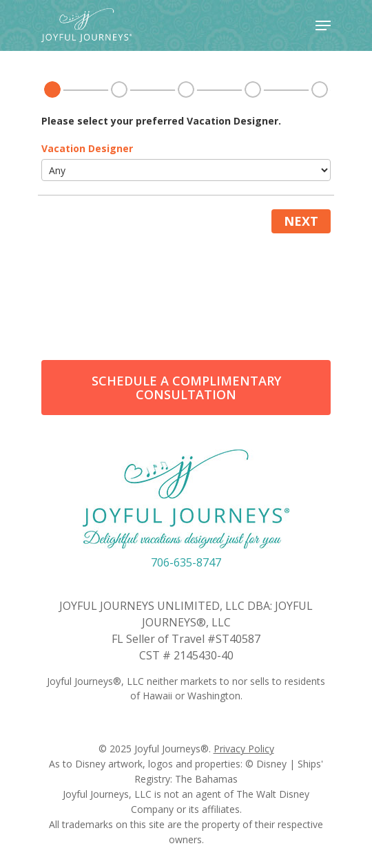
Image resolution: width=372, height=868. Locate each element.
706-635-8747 (186, 562)
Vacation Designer (87, 148)
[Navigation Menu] (323, 25)
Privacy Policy (244, 749)
